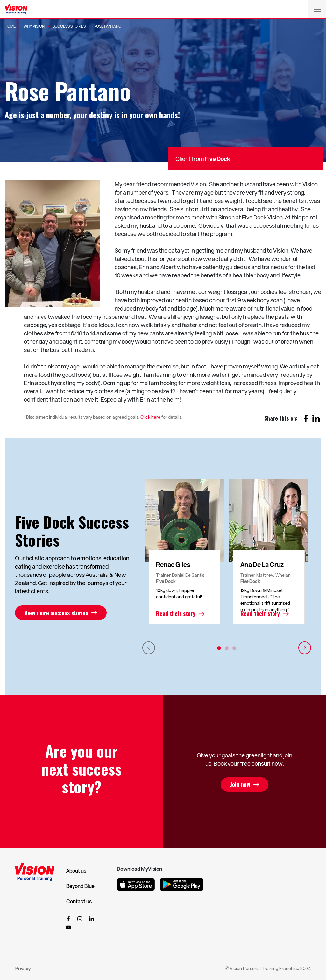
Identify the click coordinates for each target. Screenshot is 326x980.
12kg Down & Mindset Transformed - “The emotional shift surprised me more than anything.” (265, 600)
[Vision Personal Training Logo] (16, 9)
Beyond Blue (80, 886)
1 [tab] (219, 648)
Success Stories (69, 26)
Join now (240, 785)
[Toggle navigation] (317, 9)
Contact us (79, 901)
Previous (149, 648)
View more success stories (56, 613)
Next (305, 648)
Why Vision (34, 26)
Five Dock (218, 158)
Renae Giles (173, 564)
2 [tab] (227, 648)
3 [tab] (234, 648)
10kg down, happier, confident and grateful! (179, 594)
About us (76, 871)
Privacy (23, 968)
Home (10, 26)
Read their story (176, 614)
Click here (150, 417)
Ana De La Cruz (262, 564)
